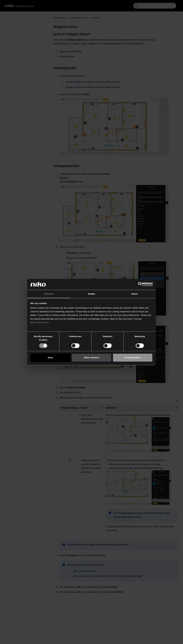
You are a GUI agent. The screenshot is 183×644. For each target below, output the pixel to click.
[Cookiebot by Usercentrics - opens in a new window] (140, 284)
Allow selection (91, 358)
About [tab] (134, 294)
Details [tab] (91, 294)
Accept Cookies (133, 358)
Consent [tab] (49, 294)
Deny (50, 358)
